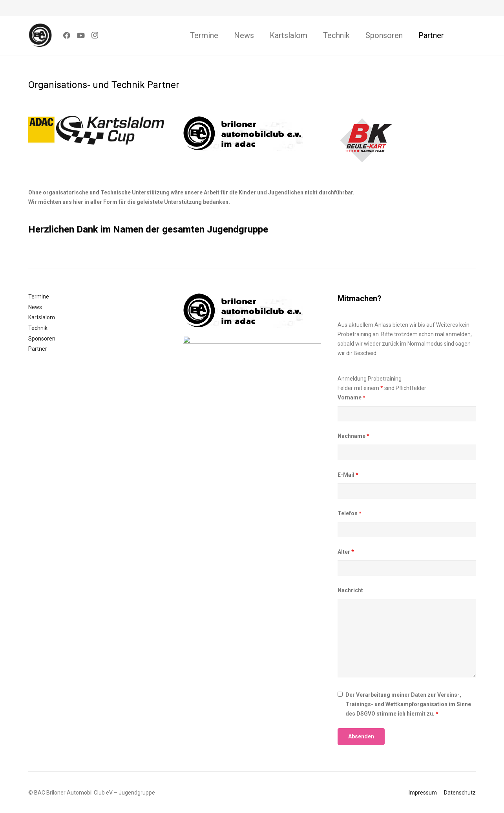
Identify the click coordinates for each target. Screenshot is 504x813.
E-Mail (348, 475)
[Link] (40, 35)
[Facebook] (67, 35)
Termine (39, 297)
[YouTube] (81, 35)
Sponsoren (42, 339)
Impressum (423, 793)
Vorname (352, 397)
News (35, 307)
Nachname (353, 436)
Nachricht (350, 590)
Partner (38, 349)
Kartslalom (42, 317)
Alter (346, 552)
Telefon (350, 513)
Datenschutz (460, 793)
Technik (38, 328)
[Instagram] (95, 35)
